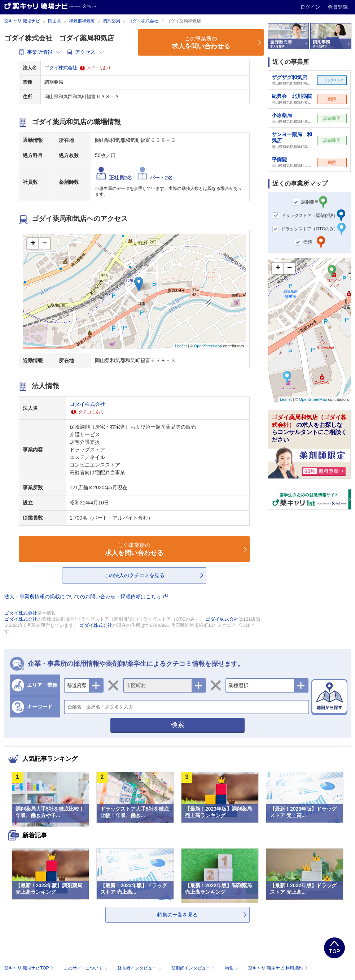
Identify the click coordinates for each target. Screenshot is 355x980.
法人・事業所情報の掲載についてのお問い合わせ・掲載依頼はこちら (86, 597)
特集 (233, 968)
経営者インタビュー (140, 968)
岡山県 (54, 21)
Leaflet (181, 346)
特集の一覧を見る (177, 915)
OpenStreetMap (208, 346)
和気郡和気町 (82, 21)
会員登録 (338, 7)
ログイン (311, 7)
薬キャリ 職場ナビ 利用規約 (278, 968)
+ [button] (33, 244)
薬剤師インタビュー (194, 968)
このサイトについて (86, 968)
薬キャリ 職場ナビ (22, 21)
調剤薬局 (111, 21)
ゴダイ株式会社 (143, 21)
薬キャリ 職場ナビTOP (30, 968)
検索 (177, 725)
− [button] (45, 244)
